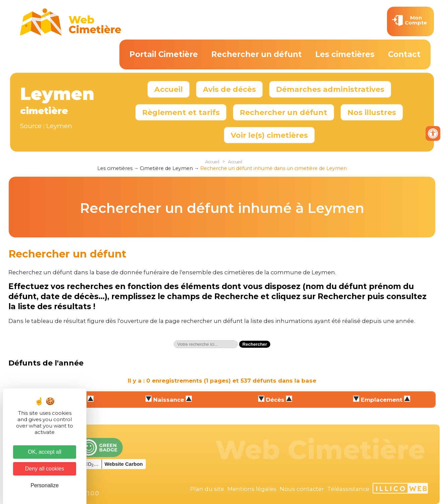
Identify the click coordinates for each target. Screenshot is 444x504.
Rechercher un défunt (257, 54)
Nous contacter (302, 489)
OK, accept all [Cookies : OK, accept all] (45, 452)
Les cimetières (345, 54)
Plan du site (207, 489)
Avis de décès (229, 89)
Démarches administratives (330, 89)
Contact (404, 54)
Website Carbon (124, 464)
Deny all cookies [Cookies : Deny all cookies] (45, 469)
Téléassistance (348, 489)
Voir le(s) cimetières (269, 135)
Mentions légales (252, 489)
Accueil (169, 89)
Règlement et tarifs (181, 112)
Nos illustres (372, 112)
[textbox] (206, 344)
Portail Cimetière (164, 54)
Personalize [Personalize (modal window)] (45, 485)
